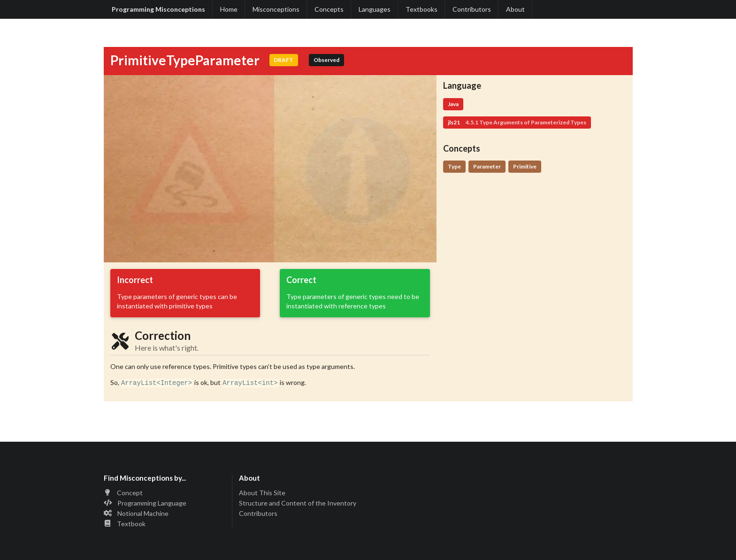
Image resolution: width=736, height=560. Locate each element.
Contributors (472, 9)
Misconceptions (276, 9)
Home (229, 9)
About (515, 9)
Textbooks (422, 9)
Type (454, 166)
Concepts (329, 9)
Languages (375, 9)
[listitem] (165, 493)
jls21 (517, 122)
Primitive (525, 166)
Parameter (487, 166)
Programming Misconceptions (158, 9)
